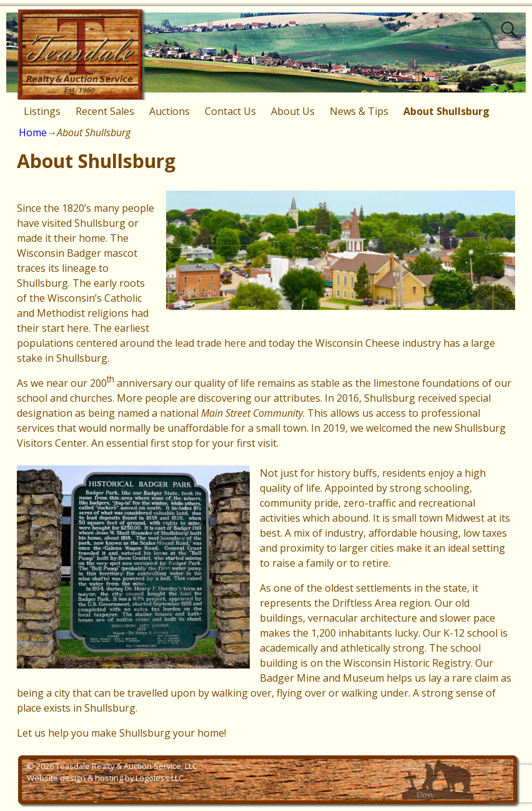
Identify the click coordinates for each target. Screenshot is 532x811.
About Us (293, 111)
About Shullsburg (446, 111)
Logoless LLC (160, 778)
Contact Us (230, 111)
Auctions (170, 111)
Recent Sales (105, 111)
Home (33, 132)
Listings (42, 111)
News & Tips (359, 111)
